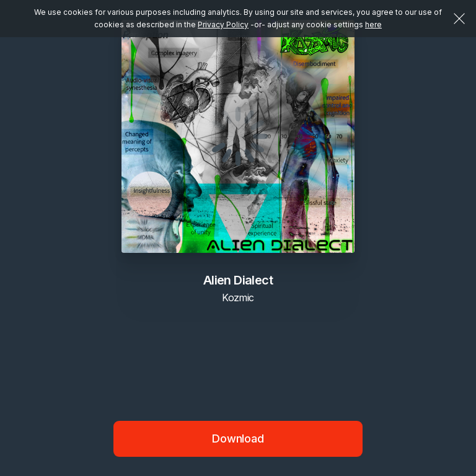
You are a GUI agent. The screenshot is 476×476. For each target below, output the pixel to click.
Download (238, 439)
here (373, 24)
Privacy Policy (223, 24)
